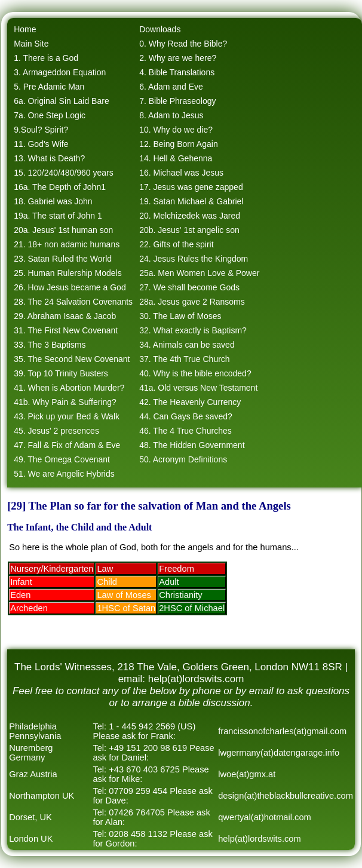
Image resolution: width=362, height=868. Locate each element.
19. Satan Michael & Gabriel (191, 201)
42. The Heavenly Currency (190, 402)
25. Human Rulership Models (68, 273)
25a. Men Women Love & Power (199, 273)
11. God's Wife (41, 144)
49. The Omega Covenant (62, 459)
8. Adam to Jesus (171, 115)
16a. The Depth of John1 (60, 187)
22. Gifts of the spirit (177, 244)
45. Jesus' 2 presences (56, 431)
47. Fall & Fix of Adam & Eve (67, 445)
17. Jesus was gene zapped (191, 187)
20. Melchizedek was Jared (190, 216)
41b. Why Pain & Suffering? (65, 402)
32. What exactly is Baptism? (193, 330)
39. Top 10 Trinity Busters (61, 373)
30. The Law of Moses (180, 316)
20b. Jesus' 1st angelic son (189, 230)
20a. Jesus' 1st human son (63, 230)
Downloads (160, 29)
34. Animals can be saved (187, 345)
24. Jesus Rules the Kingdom (194, 259)
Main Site (31, 44)
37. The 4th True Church (185, 359)
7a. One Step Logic (50, 115)
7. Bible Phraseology (177, 101)
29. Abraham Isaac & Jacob (65, 316)
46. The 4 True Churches (185, 431)
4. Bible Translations (177, 72)
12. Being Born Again (179, 144)
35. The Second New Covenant (72, 359)
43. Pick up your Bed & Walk (67, 416)
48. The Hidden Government (192, 445)
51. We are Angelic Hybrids (64, 474)
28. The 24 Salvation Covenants (73, 302)
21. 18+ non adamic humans (67, 244)
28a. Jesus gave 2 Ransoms (192, 302)
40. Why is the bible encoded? (195, 373)
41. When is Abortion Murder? (69, 388)
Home (25, 29)
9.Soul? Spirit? (41, 130)
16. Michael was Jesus (181, 173)
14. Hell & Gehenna (176, 158)
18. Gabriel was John (53, 201)
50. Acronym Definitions (183, 459)
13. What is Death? (49, 158)
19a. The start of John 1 (58, 216)
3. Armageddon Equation (60, 72)
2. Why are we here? (178, 58)
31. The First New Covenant (66, 330)
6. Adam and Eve (171, 87)
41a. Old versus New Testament (198, 388)
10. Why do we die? (176, 130)
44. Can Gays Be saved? (186, 416)
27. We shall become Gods (189, 287)
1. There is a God (46, 58)
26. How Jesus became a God (70, 287)
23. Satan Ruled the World (63, 259)
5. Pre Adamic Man (49, 87)
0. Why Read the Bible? (183, 44)
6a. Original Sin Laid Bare (62, 101)
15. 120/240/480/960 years (64, 173)
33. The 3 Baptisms (50, 345)
